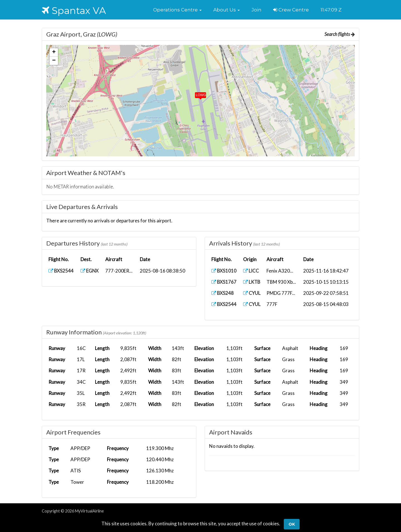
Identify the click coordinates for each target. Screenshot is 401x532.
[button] (177, 10)
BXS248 (223, 293)
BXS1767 (224, 282)
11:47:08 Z (331, 10)
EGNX (90, 271)
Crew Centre (291, 10)
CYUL (252, 293)
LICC (251, 271)
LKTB (252, 282)
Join (256, 10)
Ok (292, 524)
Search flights (339, 34)
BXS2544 (61, 271)
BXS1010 (224, 271)
